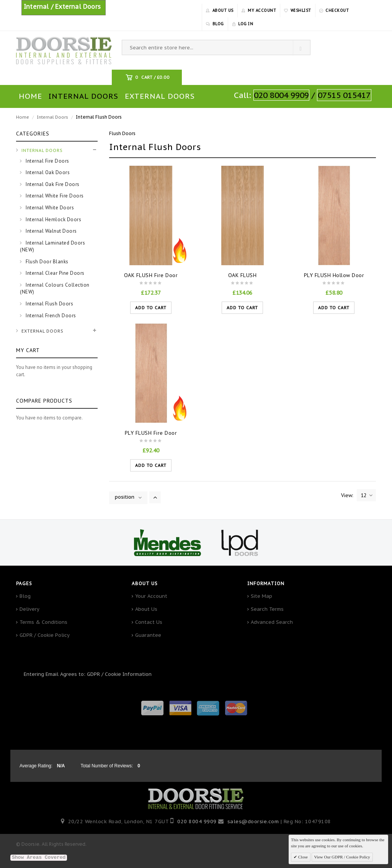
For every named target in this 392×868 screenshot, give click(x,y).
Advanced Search (272, 622)
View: (347, 495)
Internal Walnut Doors (51, 231)
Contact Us (149, 622)
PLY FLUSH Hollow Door (334, 275)
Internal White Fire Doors (54, 196)
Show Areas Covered (39, 857)
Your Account (151, 596)
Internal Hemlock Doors (53, 219)
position (125, 497)
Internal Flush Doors (49, 304)
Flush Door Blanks (47, 262)
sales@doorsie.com (253, 821)
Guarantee (148, 635)
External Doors (42, 331)
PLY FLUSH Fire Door (151, 433)
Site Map (261, 596)
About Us (146, 609)
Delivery (29, 609)
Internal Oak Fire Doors (52, 184)
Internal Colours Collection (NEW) (55, 289)
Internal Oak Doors (47, 172)
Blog (25, 596)
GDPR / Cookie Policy (45, 635)
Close (302, 857)
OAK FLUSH (243, 275)
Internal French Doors (50, 316)
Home (23, 117)
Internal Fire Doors (47, 161)
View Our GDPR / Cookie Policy (342, 857)
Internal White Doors (49, 208)
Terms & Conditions (43, 622)
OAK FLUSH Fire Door (151, 275)
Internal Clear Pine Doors (55, 273)
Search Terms (267, 609)
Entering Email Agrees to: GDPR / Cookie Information (88, 674)
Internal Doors (52, 117)
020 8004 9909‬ (197, 821)
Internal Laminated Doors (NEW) (52, 246)
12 (367, 495)
